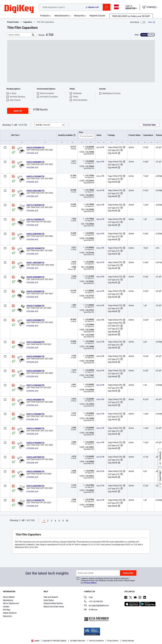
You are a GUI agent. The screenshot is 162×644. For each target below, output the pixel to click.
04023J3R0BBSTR (35, 472)
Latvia (35, 641)
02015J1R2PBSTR (35, 205)
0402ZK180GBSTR (35, 248)
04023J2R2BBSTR (35, 320)
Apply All (18, 111)
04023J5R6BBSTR (35, 357)
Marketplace (8, 600)
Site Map (7, 610)
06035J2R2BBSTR (35, 291)
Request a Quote (97, 16)
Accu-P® (100, 147)
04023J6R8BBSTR (35, 162)
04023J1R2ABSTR (35, 176)
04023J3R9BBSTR (35, 148)
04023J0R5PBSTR (35, 234)
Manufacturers (61, 16)
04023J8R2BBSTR (35, 400)
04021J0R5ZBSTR (35, 263)
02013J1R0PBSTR (35, 500)
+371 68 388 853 (93, 602)
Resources (79, 16)
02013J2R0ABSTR (35, 342)
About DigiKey (9, 597)
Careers (6, 607)
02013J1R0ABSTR (35, 385)
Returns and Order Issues (54, 607)
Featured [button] (43, 125)
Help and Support (51, 597)
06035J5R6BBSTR (35, 277)
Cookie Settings (128, 641)
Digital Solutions (10, 613)
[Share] (151, 22)
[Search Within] (19, 35)
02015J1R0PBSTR (35, 220)
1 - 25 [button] (14, 125)
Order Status (49, 600)
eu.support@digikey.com (97, 606)
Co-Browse (91, 610)
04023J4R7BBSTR (35, 457)
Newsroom (7, 616)
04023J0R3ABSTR (35, 191)
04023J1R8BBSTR (35, 428)
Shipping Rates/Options (53, 603)
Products (45, 16)
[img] (19, 9)
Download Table (149, 125)
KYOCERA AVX (32, 153)
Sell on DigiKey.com (11, 603)
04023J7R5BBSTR (35, 443)
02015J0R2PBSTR (35, 486)
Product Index (13, 22)
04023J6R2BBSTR (35, 371)
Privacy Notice (90, 583)
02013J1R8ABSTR (35, 414)
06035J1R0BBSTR (35, 306)
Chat (88, 598)
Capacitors (28, 22)
